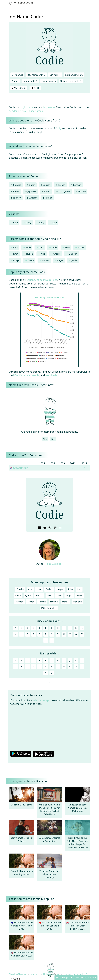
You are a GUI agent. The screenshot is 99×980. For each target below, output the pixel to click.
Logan (60, 260)
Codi (16, 223)
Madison (73, 254)
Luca (39, 589)
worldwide (51, 375)
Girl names (55, 75)
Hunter (46, 260)
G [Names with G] (52, 660)
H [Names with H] (58, 660)
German (76, 185)
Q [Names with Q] (40, 667)
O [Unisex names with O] (28, 634)
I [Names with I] (64, 660)
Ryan (16, 254)
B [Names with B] (22, 660)
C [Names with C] (28, 660)
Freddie (54, 602)
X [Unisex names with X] (82, 634)
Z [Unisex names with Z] (52, 640)
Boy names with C (36, 75)
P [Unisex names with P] (34, 634)
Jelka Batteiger (54, 564)
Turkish (47, 198)
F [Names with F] (46, 660)
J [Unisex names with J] (70, 628)
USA (16, 375)
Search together (64, 978)
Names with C (30, 81)
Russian (80, 191)
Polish (46, 191)
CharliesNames (17, 974)
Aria (43, 254)
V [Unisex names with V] (70, 634)
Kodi (55, 223)
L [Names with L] (82, 660)
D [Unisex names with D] (34, 628)
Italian (15, 191)
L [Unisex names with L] (82, 628)
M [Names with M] (16, 667)
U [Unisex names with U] (64, 634)
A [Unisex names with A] (16, 628)
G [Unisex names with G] (52, 628)
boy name (49, 107)
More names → (49, 608)
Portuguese (63, 191)
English (45, 185)
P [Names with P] (34, 667)
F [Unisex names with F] (46, 628)
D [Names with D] (34, 660)
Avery (18, 595)
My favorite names (85, 978)
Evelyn (16, 260)
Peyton (42, 602)
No (53, 439)
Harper (81, 247)
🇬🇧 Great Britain (19, 468)
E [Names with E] (40, 660)
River (50, 595)
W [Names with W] (76, 667)
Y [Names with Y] (46, 673)
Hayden (20, 602)
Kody (42, 223)
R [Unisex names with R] (46, 634)
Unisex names (49, 81)
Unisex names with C (71, 81)
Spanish (16, 198)
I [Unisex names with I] (64, 628)
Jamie (74, 260)
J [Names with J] (70, 660)
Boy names (17, 75)
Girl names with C (74, 75)
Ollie (59, 595)
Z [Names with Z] (52, 673)
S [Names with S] (52, 667)
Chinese (16, 185)
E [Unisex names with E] (40, 628)
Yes (45, 439)
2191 (35, 88)
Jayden (30, 254)
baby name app (41, 700)
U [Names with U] (64, 667)
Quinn (31, 260)
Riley (67, 247)
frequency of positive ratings (41, 280)
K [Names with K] (76, 660)
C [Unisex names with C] (28, 628)
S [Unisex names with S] (52, 634)
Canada (23, 375)
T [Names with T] (58, 667)
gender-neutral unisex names (26, 111)
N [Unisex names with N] (22, 634)
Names (15, 81)
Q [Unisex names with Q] (40, 634)
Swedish (32, 198)
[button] (30, 502)
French (60, 185)
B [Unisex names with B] (22, 628)
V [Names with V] (70, 667)
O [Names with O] (28, 667)
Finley (80, 595)
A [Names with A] (16, 660)
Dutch (31, 185)
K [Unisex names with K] (76, 628)
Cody (58, 128)
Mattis (65, 602)
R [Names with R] (46, 667)
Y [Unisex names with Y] (46, 640)
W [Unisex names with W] (76, 634)
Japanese (31, 191)
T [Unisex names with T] (58, 634)
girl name (28, 107)
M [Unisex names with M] (16, 634)
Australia (34, 375)
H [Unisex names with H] (58, 628)
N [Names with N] (22, 667)
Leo (79, 589)
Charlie (57, 254)
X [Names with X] (82, 667)
